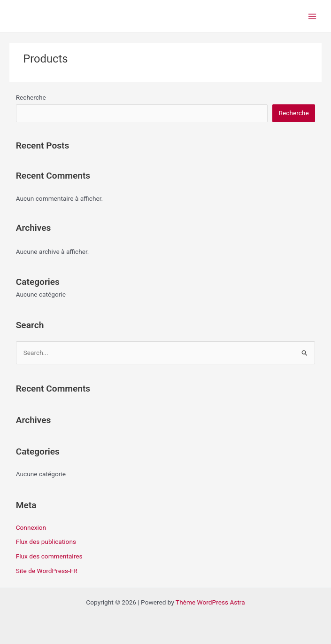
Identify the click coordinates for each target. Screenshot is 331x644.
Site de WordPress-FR (47, 571)
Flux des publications (46, 542)
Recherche (31, 97)
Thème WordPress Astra (210, 602)
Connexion (31, 527)
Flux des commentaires (49, 556)
